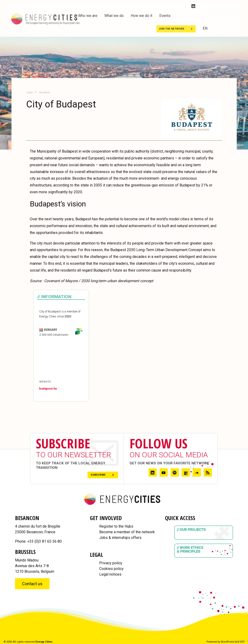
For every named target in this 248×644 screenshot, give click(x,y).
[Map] (61, 359)
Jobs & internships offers (120, 538)
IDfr (242, 642)
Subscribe (98, 475)
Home (30, 93)
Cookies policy (111, 569)
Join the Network (171, 29)
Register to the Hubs (116, 526)
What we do (114, 16)
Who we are (88, 16)
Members (44, 93)
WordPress (227, 642)
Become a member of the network (127, 532)
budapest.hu (48, 389)
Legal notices (110, 574)
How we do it (141, 16)
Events (165, 16)
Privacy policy (111, 563)
